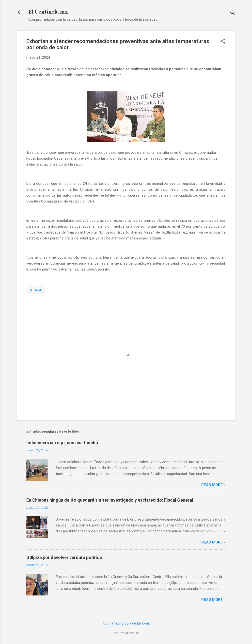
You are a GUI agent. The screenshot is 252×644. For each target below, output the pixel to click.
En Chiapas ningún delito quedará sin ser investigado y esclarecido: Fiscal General (110, 500)
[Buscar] (233, 13)
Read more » (213, 485)
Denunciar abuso (126, 633)
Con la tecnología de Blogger (126, 623)
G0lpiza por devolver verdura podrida (64, 557)
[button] (223, 42)
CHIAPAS (36, 290)
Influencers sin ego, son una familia (62, 443)
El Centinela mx (48, 12)
